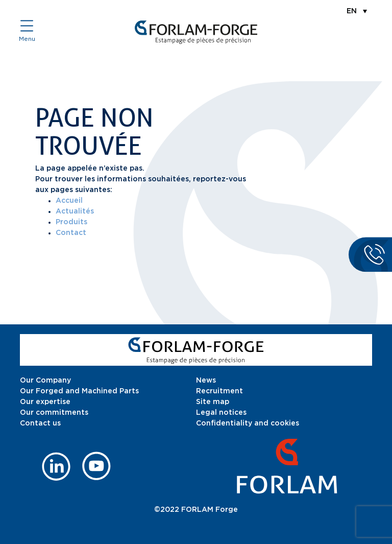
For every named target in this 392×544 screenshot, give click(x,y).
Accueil (69, 201)
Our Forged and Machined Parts (79, 391)
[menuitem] (357, 11)
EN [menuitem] (352, 11)
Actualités (75, 211)
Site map (213, 402)
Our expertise (45, 402)
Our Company (45, 381)
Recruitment (219, 391)
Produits (71, 222)
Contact (71, 233)
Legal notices (221, 413)
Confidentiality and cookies (248, 423)
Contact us (40, 423)
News (206, 381)
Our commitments (54, 413)
